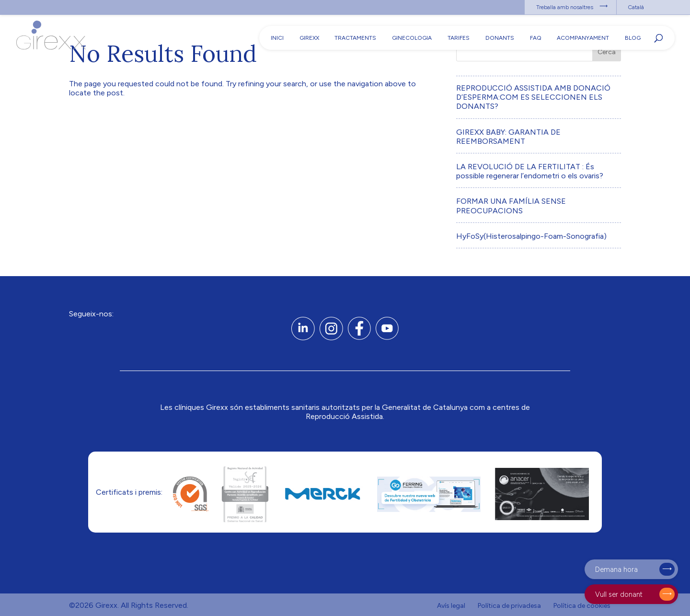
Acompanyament (583, 38)
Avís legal (451, 606)
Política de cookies (582, 606)
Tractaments (355, 38)
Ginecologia (412, 38)
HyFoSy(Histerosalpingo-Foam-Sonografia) (531, 236)
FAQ (536, 38)
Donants (500, 38)
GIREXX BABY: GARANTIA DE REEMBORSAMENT (508, 137)
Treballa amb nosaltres (565, 7)
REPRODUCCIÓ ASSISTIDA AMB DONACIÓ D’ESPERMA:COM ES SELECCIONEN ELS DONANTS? (533, 97)
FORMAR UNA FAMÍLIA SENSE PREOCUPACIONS (511, 206)
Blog (633, 38)
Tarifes (459, 38)
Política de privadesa (509, 606)
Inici (277, 38)
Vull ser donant (619, 594)
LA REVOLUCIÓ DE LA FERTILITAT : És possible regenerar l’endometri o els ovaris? (530, 171)
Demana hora (616, 570)
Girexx (309, 38)
